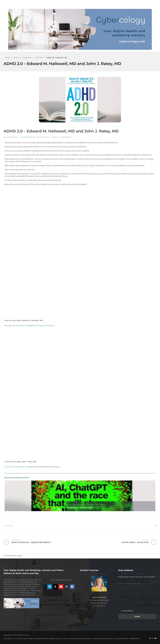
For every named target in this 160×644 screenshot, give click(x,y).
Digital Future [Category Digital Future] (100, 504)
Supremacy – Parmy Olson (80, 508)
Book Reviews (66, 137)
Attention (39, 58)
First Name (123, 588)
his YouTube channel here (43, 326)
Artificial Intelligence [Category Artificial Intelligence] (75, 504)
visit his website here (20, 326)
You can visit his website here (17, 467)
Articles (16, 58)
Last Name (123, 599)
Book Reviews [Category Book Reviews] (89, 504)
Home (7, 58)
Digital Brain (27, 58)
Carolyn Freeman (29, 137)
